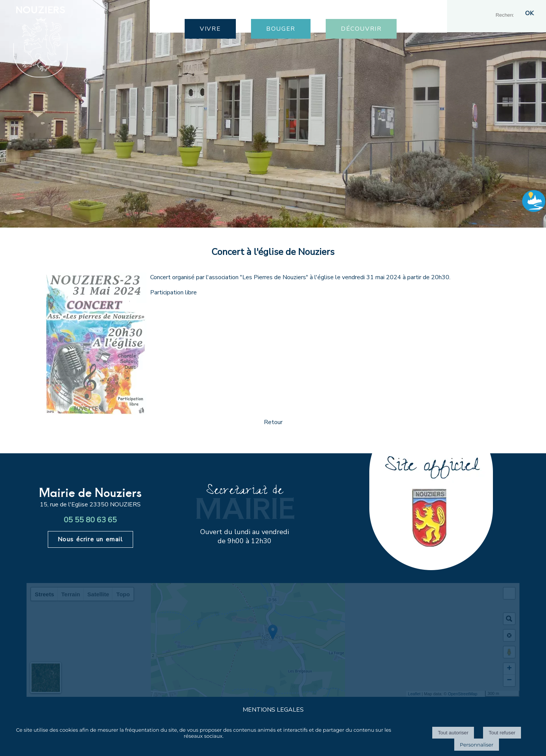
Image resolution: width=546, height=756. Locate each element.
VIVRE (210, 29)
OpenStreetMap (463, 694)
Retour (273, 422)
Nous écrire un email (90, 539)
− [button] (509, 681)
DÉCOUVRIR (361, 29)
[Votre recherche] (507, 15)
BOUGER (281, 29)
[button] (509, 593)
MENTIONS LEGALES (273, 710)
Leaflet (414, 694)
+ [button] (509, 669)
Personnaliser (477, 745)
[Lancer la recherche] (529, 13)
